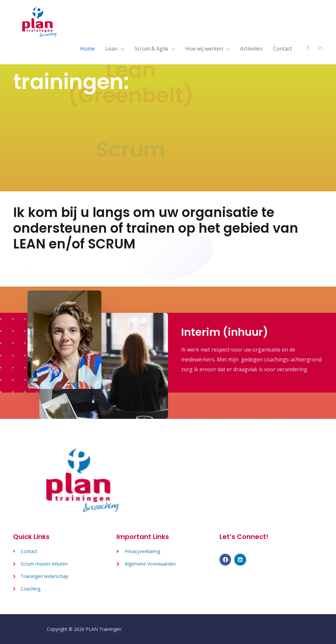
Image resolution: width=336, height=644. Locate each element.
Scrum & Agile (151, 49)
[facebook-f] (311, 48)
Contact (283, 49)
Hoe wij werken (204, 49)
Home (87, 49)
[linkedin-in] (321, 48)
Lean (111, 49)
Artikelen (251, 49)
